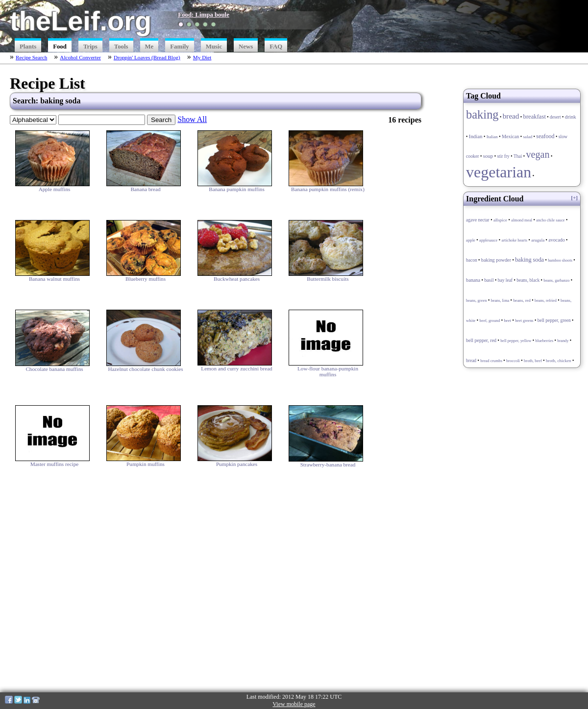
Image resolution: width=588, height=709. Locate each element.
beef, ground (490, 321)
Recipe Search (31, 57)
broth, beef (533, 361)
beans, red (522, 300)
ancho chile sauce (550, 220)
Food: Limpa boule (204, 15)
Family (179, 47)
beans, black (528, 280)
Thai (518, 156)
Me (149, 47)
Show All (192, 119)
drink (571, 117)
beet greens (524, 321)
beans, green (476, 300)
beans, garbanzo (556, 281)
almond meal (522, 220)
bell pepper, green (554, 320)
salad (528, 137)
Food (60, 47)
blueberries (545, 341)
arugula (538, 240)
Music (214, 47)
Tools (121, 47)
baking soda (529, 260)
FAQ (276, 47)
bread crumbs (491, 361)
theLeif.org (81, 21)
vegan (538, 154)
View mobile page (294, 704)
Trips (90, 47)
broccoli (513, 361)
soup (488, 156)
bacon (472, 260)
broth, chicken (558, 361)
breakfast (535, 117)
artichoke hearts (514, 240)
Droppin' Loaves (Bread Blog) (147, 57)
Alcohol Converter (80, 57)
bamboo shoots (560, 260)
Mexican (510, 136)
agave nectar (478, 220)
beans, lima (500, 301)
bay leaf (505, 280)
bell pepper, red (481, 340)
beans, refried (546, 301)
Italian (492, 137)
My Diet (202, 57)
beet (507, 320)
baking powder (496, 260)
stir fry (503, 156)
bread (511, 116)
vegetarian (499, 172)
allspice (500, 220)
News (246, 47)
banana (473, 280)
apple (471, 240)
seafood (545, 136)
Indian (476, 136)
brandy (563, 341)
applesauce (488, 240)
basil (489, 280)
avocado (556, 240)
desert (555, 117)
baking (482, 114)
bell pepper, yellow (516, 341)
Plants (28, 47)
